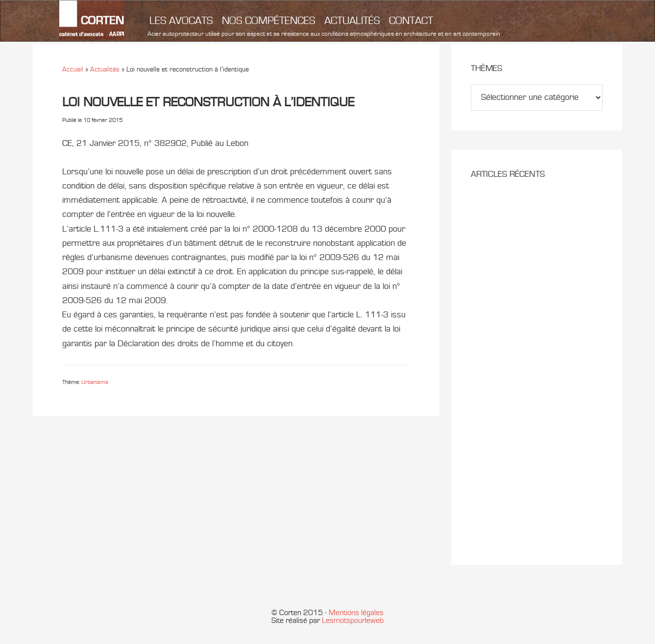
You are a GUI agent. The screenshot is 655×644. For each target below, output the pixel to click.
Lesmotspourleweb (353, 620)
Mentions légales (356, 613)
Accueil (73, 69)
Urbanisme (95, 382)
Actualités (105, 69)
